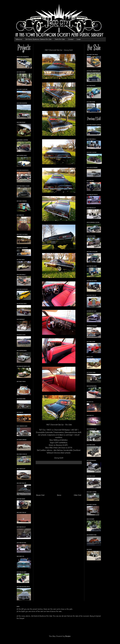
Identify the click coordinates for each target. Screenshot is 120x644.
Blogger (68, 636)
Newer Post (40, 495)
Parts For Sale (60, 39)
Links (79, 39)
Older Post (78, 495)
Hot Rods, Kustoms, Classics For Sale (38, 39)
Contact (71, 39)
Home (59, 495)
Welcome (19, 39)
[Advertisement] (59, 479)
